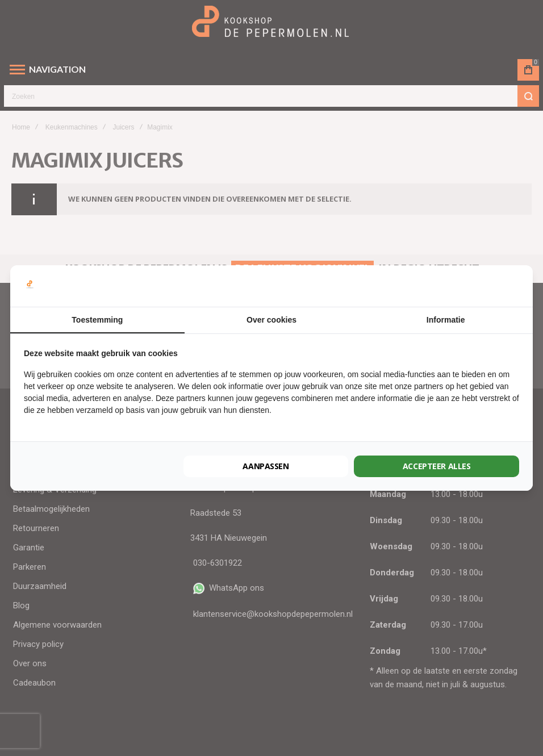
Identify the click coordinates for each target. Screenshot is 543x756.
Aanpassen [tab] (266, 466)
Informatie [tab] (446, 320)
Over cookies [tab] (271, 320)
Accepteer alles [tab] (437, 466)
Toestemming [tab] (97, 320)
